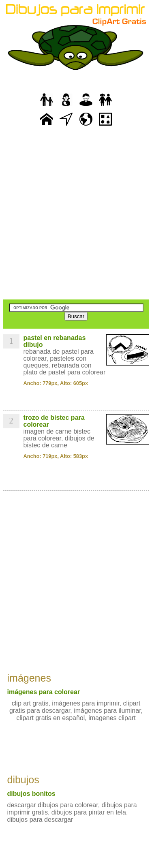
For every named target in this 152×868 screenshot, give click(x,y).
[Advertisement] (76, 214)
